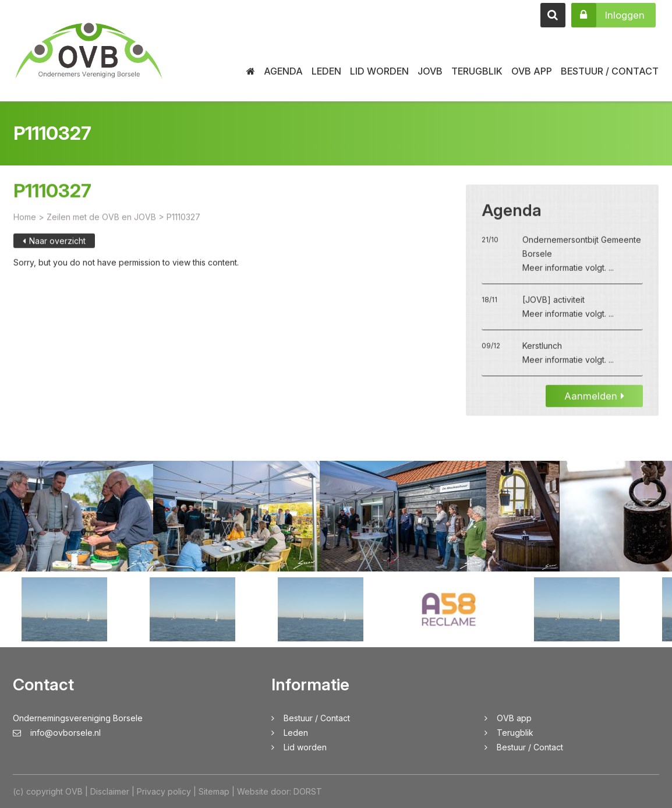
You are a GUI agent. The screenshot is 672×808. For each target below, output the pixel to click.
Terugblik (477, 71)
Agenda (283, 71)
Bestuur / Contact (610, 71)
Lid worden (379, 71)
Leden (326, 71)
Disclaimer (110, 791)
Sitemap (214, 791)
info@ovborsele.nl (57, 733)
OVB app (532, 71)
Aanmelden (594, 408)
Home (25, 229)
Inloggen (608, 15)
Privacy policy (164, 791)
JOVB (430, 71)
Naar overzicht (54, 253)
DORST (308, 791)
